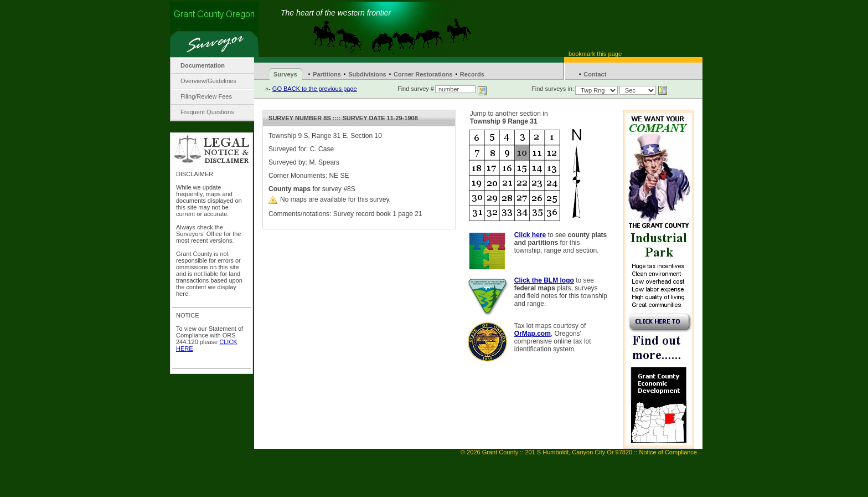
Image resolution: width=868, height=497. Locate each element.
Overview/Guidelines (208, 81)
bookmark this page (595, 54)
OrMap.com (533, 334)
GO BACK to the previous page (315, 89)
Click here (530, 235)
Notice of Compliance (668, 452)
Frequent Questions (207, 112)
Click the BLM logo (544, 280)
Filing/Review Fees (206, 96)
